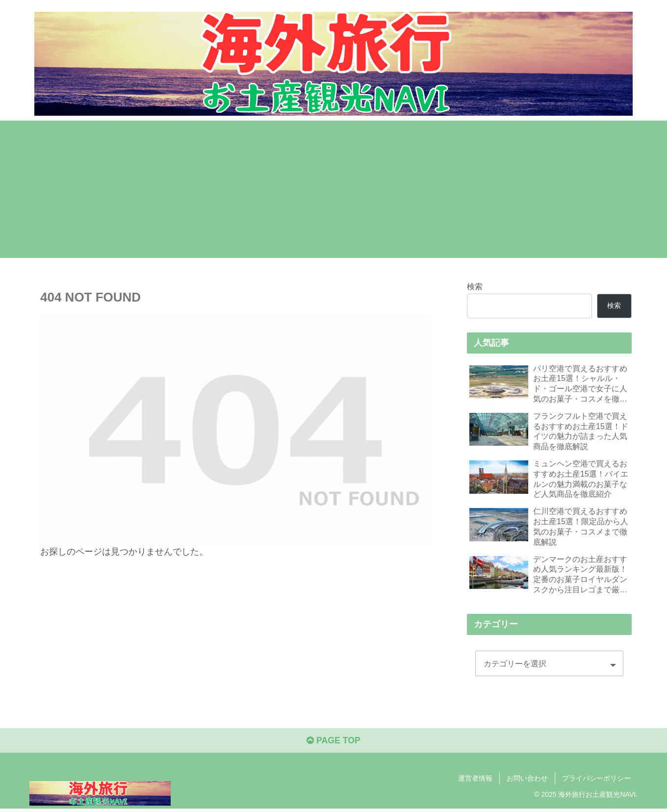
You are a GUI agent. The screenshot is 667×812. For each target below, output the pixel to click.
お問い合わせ (527, 781)
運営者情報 (475, 781)
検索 (475, 286)
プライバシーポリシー (596, 781)
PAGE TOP (333, 744)
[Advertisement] (333, 189)
